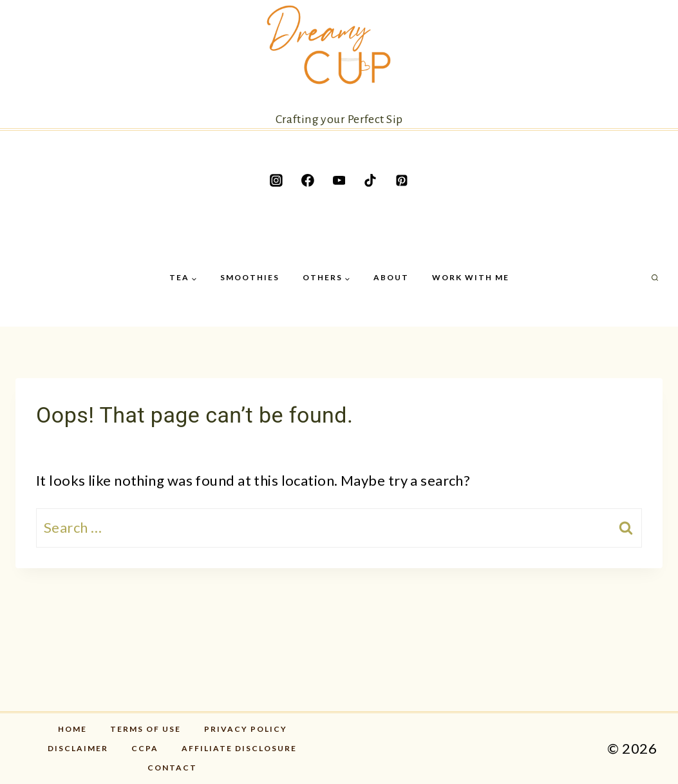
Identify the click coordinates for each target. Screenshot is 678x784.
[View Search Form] (655, 278)
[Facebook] (308, 180)
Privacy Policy (246, 729)
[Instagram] (276, 180)
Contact (172, 768)
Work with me (471, 277)
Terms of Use (146, 729)
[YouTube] (339, 180)
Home (72, 729)
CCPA (145, 748)
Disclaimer (78, 748)
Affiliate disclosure (239, 748)
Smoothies (250, 277)
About (391, 277)
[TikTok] (371, 180)
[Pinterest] (402, 180)
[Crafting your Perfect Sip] (339, 64)
